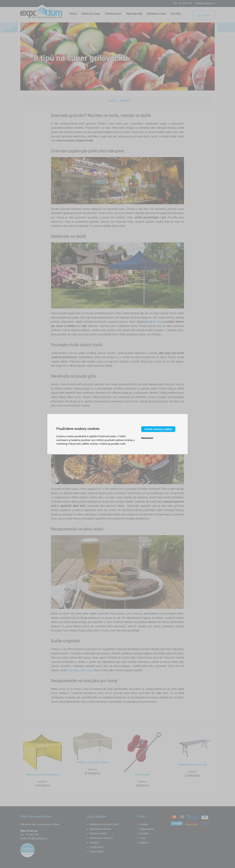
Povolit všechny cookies (158, 429)
